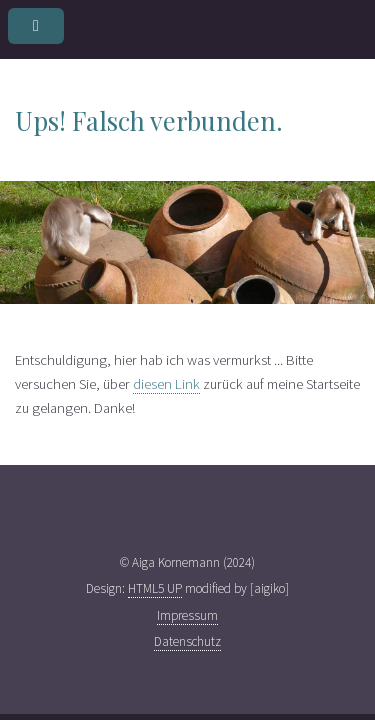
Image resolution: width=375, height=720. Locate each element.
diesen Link (166, 384)
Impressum (187, 615)
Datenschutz (187, 641)
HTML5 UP (155, 588)
